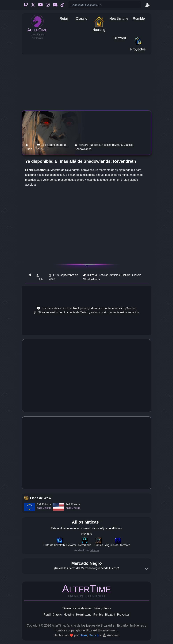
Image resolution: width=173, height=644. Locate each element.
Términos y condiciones (77, 608)
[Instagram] (48, 5)
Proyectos (123, 615)
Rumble (98, 615)
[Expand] (147, 569)
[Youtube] (40, 5)
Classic (57, 615)
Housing (69, 615)
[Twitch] (26, 5)
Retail (47, 615)
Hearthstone (84, 615)
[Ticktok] (62, 5)
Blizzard (110, 615)
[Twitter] (33, 5)
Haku (83, 635)
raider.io (94, 550)
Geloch (94, 635)
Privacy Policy (102, 608)
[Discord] (55, 5)
